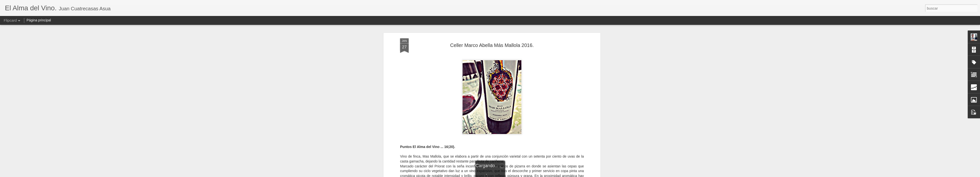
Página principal (39, 20)
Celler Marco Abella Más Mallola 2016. (492, 45)
